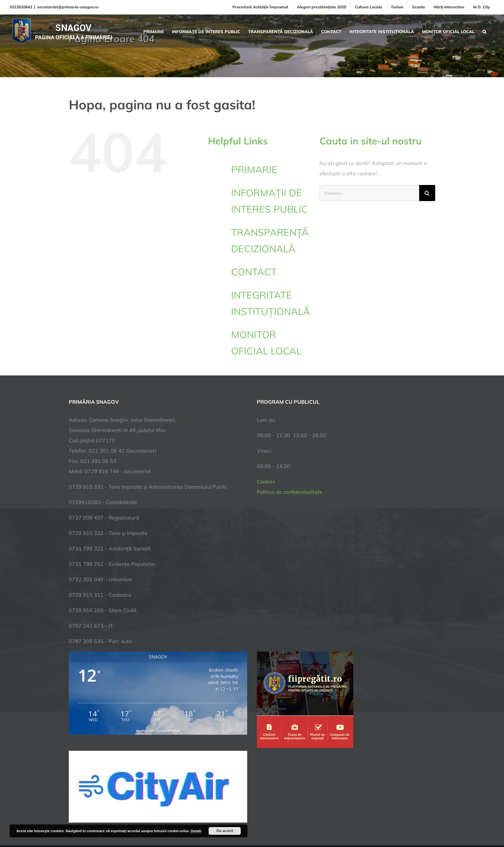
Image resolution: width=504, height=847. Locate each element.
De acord (225, 831)
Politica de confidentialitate (290, 492)
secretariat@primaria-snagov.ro (68, 7)
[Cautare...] (369, 193)
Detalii (196, 831)
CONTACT (254, 272)
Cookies (266, 482)
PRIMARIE (254, 170)
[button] (484, 31)
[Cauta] (427, 193)
